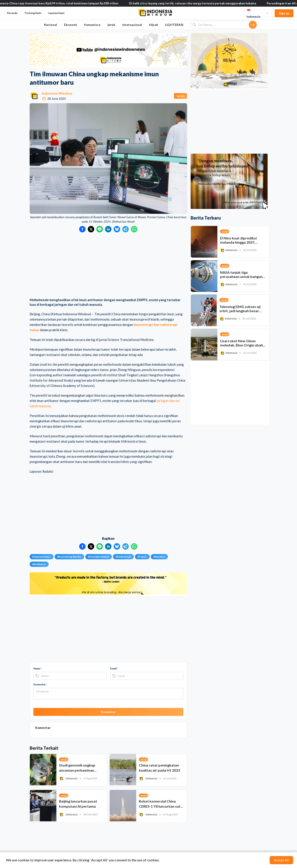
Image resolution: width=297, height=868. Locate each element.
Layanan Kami (56, 13)
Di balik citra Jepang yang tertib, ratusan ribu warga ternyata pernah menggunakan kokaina (198, 3)
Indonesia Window (57, 93)
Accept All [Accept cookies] (281, 860)
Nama (38, 668)
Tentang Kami (33, 13)
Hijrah (154, 25)
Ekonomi (71, 25)
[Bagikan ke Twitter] (91, 229)
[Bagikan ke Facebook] (82, 229)
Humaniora (92, 25)
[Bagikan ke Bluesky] (117, 229)
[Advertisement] (108, 266)
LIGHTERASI (174, 25)
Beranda (12, 13)
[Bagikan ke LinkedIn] (108, 229)
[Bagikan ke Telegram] (126, 229)
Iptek (111, 25)
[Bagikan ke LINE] (100, 229)
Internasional (132, 25)
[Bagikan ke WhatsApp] (134, 229)
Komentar (40, 684)
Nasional (51, 25)
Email (114, 668)
